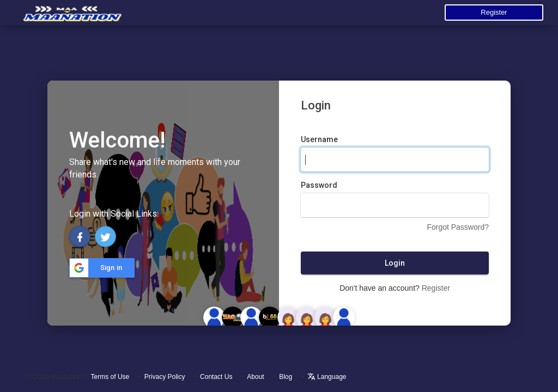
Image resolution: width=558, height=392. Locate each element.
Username (319, 139)
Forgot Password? (458, 227)
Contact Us (216, 377)
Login (395, 263)
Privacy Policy (165, 377)
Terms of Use (110, 377)
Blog (286, 377)
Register (494, 12)
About (255, 377)
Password (319, 185)
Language (327, 377)
